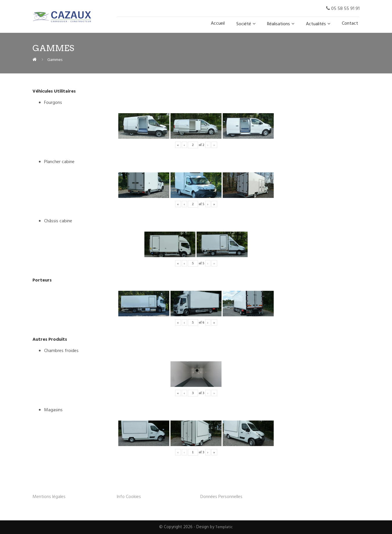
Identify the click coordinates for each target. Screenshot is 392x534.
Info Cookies (129, 497)
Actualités (316, 24)
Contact (350, 24)
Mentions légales (49, 497)
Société (244, 24)
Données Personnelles (221, 497)
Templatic (224, 527)
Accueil (218, 24)
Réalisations (278, 24)
